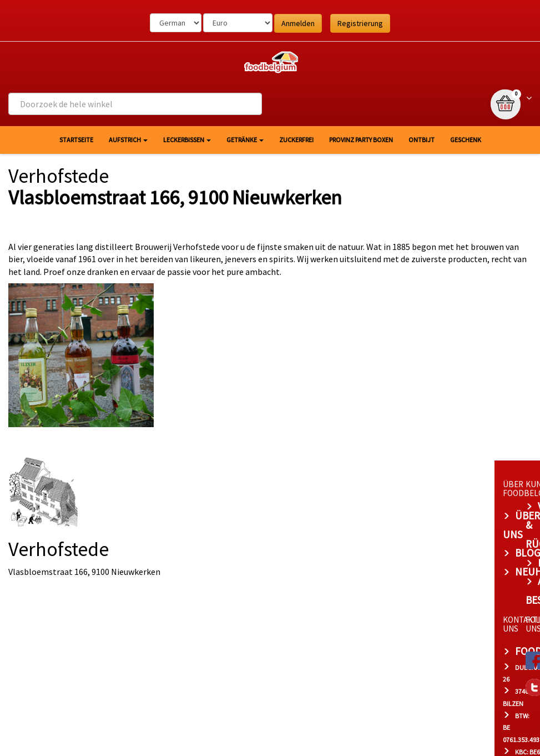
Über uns (183, 506)
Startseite (76, 140)
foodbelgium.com (205, 585)
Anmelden (298, 23)
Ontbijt (422, 140)
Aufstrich (128, 140)
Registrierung (360, 23)
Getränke (245, 140)
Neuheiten (187, 544)
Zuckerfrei (296, 140)
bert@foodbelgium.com (222, 654)
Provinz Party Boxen (361, 140)
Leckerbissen (187, 140)
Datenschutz (394, 525)
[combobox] (135, 104)
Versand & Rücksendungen (429, 506)
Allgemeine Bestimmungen (428, 544)
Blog (173, 525)
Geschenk (466, 140)
